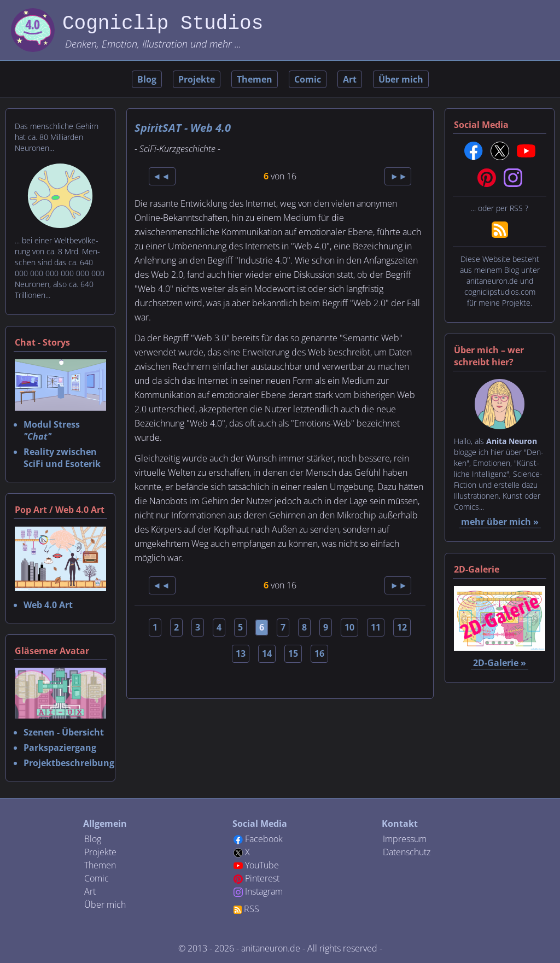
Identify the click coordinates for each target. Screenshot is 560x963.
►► (398, 176)
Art (350, 79)
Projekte (197, 79)
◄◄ (162, 176)
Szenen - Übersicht (64, 732)
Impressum (405, 839)
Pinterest (262, 878)
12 (402, 627)
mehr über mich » (500, 522)
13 (241, 653)
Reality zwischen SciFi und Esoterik (62, 458)
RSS (252, 909)
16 (319, 653)
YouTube (262, 865)
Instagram (264, 891)
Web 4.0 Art (48, 605)
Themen (255, 79)
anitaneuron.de (271, 948)
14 (267, 653)
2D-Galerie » (500, 663)
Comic (308, 79)
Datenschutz (407, 852)
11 (376, 627)
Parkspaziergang (60, 748)
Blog (147, 79)
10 (349, 627)
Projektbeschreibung (69, 763)
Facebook (264, 839)
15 (293, 653)
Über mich (401, 79)
